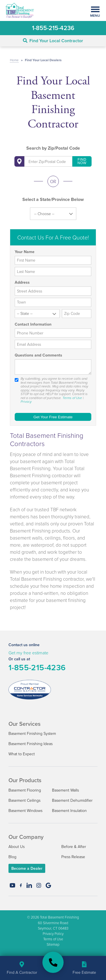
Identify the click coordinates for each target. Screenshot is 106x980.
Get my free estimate (28, 653)
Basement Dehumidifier (72, 800)
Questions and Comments (38, 355)
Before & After (74, 846)
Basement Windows (25, 810)
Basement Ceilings (24, 800)
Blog (12, 857)
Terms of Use (72, 398)
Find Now (82, 161)
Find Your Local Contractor (53, 41)
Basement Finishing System (32, 733)
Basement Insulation (69, 810)
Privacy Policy (53, 934)
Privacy (26, 402)
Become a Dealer (27, 868)
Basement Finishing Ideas (31, 744)
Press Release (73, 857)
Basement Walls (65, 790)
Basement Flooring (25, 790)
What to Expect (22, 754)
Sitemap (53, 944)
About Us (17, 846)
